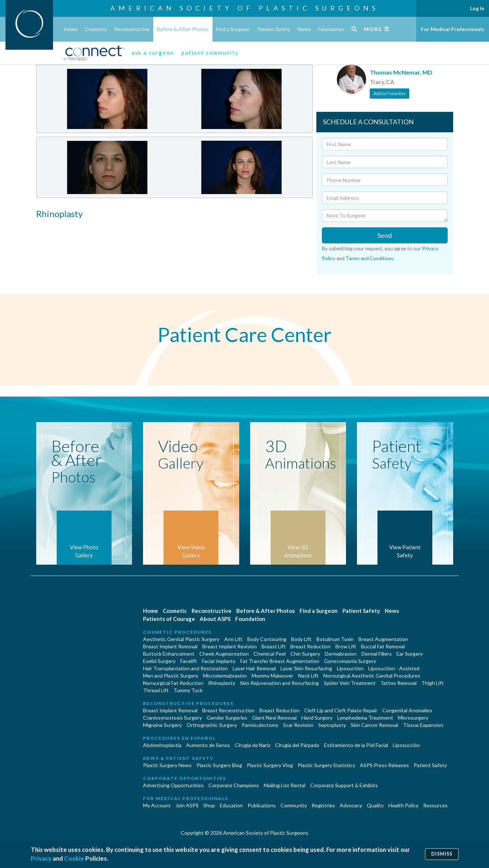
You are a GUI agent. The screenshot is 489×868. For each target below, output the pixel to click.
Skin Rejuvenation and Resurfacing (279, 683)
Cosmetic (96, 29)
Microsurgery (413, 718)
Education (231, 805)
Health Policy (403, 805)
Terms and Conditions (370, 258)
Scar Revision (298, 725)
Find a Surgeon (233, 29)
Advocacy (351, 805)
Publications (262, 805)
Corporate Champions (234, 785)
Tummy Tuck (188, 690)
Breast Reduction (311, 646)
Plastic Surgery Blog (219, 765)
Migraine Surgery (162, 725)
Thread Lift (156, 690)
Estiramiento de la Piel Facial (356, 745)
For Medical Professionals (453, 29)
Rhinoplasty (222, 683)
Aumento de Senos (208, 745)
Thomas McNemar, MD (401, 72)
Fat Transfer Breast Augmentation (280, 661)
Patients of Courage (169, 619)
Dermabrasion (341, 654)
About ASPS (215, 619)
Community (294, 805)
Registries (323, 805)
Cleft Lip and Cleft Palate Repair (341, 710)
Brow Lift (346, 646)
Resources (435, 805)
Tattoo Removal (398, 683)
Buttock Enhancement (169, 654)
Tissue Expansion (423, 725)
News (304, 29)
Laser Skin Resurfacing (306, 668)
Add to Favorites (390, 93)
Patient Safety (274, 29)
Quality (375, 805)
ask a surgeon (153, 53)
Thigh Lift (432, 683)
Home (71, 29)
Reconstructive (132, 29)
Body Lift (301, 639)
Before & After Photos (183, 29)
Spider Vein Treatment (350, 683)
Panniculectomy (260, 725)
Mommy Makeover (272, 676)
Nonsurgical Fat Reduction (173, 683)
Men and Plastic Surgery (171, 676)
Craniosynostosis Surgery (172, 718)
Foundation (331, 29)
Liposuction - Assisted (394, 668)
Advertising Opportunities (173, 785)
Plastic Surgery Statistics (326, 765)
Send (385, 235)
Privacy (41, 858)
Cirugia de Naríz (253, 745)
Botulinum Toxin (335, 639)
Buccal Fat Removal (383, 646)
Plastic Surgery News (167, 765)
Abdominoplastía (162, 745)
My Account (157, 805)
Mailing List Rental (285, 785)
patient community (210, 53)
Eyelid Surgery (159, 661)
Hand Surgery (317, 718)
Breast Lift (274, 646)
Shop (209, 805)
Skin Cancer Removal (375, 725)
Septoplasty (332, 725)
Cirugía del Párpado (297, 745)
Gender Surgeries (227, 718)
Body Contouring (267, 639)
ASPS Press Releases (384, 765)
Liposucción (406, 745)
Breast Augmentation (383, 639)
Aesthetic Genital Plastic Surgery (181, 639)
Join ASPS (187, 805)
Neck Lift (308, 676)
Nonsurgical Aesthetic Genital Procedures (372, 676)
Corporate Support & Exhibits (344, 785)
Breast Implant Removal (170, 646)
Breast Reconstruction (228, 710)
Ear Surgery (410, 654)
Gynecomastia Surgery (350, 661)
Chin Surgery (305, 654)
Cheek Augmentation (224, 654)
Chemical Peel (270, 654)
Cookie (74, 858)
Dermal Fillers (377, 654)
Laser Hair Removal (254, 668)
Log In (477, 8)
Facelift (189, 661)
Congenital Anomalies (407, 710)
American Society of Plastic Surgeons (245, 8)
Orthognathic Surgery (212, 725)
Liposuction (350, 668)
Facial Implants (219, 661)
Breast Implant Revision (230, 646)
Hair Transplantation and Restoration (185, 668)
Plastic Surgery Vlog (270, 765)
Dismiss (442, 854)
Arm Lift (233, 639)
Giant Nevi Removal (274, 718)
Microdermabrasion (225, 676)
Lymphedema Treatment (365, 718)
